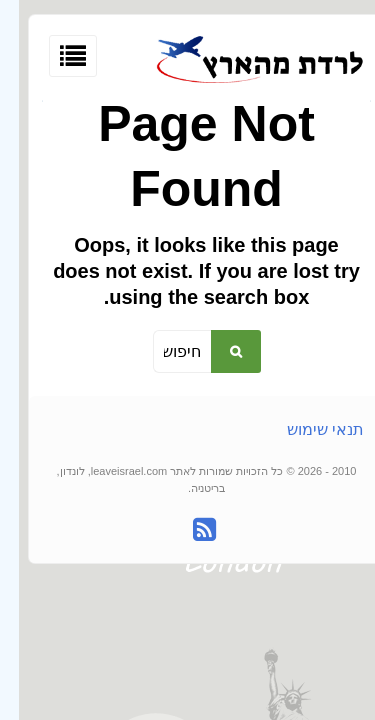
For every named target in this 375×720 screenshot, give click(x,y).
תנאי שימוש (306, 429)
